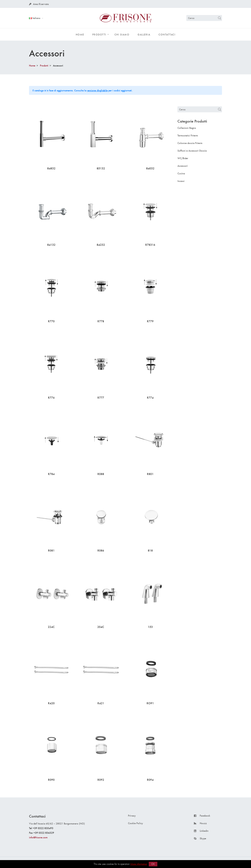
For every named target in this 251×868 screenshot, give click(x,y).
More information (139, 864)
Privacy (132, 816)
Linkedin (204, 831)
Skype (203, 838)
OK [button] (153, 864)
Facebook (205, 816)
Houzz (203, 823)
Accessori (183, 166)
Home (32, 65)
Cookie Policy (135, 823)
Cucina (181, 173)
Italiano (35, 18)
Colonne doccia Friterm (190, 143)
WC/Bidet (183, 158)
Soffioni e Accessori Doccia (192, 151)
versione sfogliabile (97, 90)
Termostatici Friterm (188, 135)
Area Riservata (39, 4)
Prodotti (44, 65)
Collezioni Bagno (187, 128)
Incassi (181, 181)
